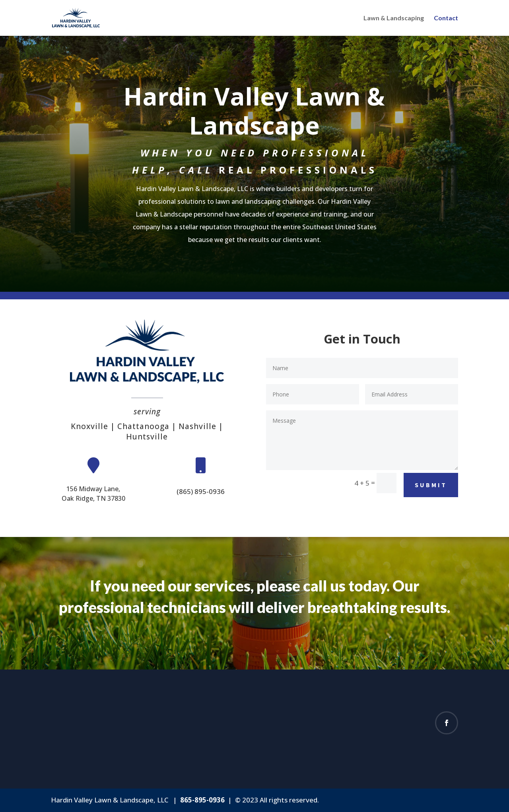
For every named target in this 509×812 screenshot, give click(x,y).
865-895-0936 (202, 800)
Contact (446, 18)
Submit (431, 485)
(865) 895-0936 (201, 491)
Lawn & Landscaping (394, 18)
